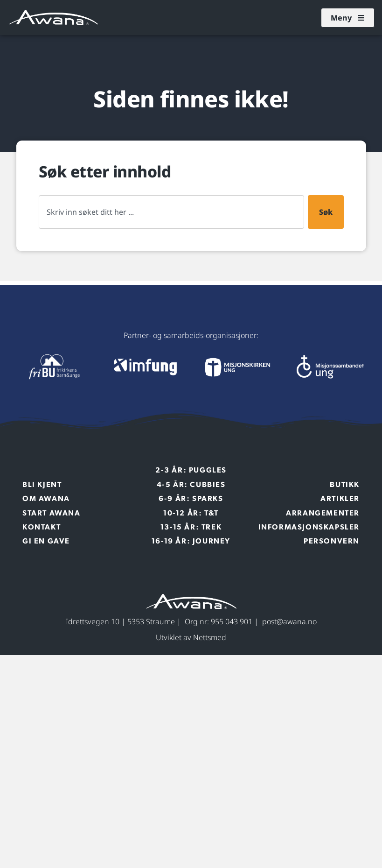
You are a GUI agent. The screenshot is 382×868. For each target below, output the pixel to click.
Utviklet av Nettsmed (191, 637)
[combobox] (171, 212)
